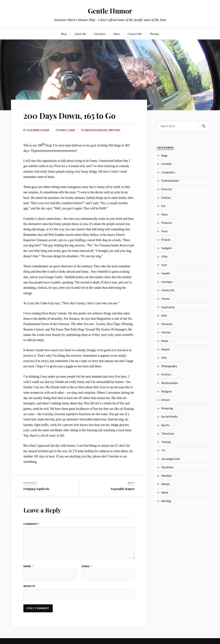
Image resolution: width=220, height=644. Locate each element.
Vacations (167, 467)
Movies (166, 332)
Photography (169, 366)
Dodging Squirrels (36, 489)
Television (168, 433)
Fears (165, 214)
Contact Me (135, 34)
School (165, 400)
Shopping (167, 408)
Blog (64, 34)
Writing (114, 130)
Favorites (100, 34)
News (165, 341)
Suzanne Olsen (38, 130)
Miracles (167, 324)
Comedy (166, 164)
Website (29, 586)
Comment (32, 524)
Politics (166, 374)
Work (165, 492)
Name (28, 566)
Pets (164, 357)
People (166, 349)
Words (165, 484)
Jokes (117, 34)
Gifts (164, 256)
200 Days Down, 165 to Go (69, 116)
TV (163, 450)
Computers (168, 172)
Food (164, 231)
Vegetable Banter (123, 489)
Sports (165, 425)
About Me (80, 34)
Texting (166, 442)
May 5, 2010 (68, 130)
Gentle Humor (110, 11)
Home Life (168, 290)
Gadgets (166, 248)
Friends (166, 240)
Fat (163, 206)
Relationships (170, 383)
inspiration (168, 307)
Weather (167, 476)
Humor (166, 299)
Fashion (166, 197)
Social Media (169, 416)
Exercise (167, 189)
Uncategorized (96, 130)
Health (165, 273)
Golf (164, 265)
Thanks (154, 34)
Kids (164, 315)
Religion (166, 391)
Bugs (164, 155)
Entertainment (170, 180)
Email (87, 566)
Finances (167, 223)
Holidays (167, 282)
